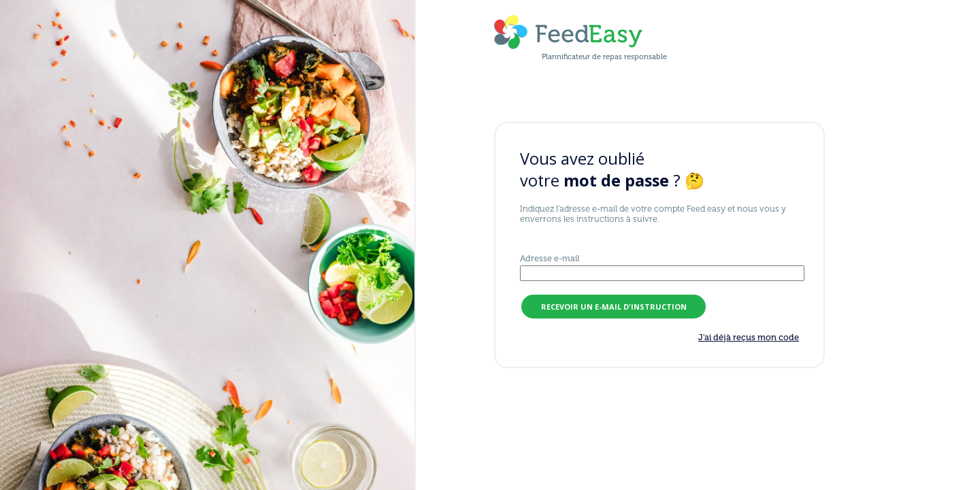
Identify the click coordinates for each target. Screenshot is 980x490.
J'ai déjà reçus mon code (749, 337)
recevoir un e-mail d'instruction (614, 307)
